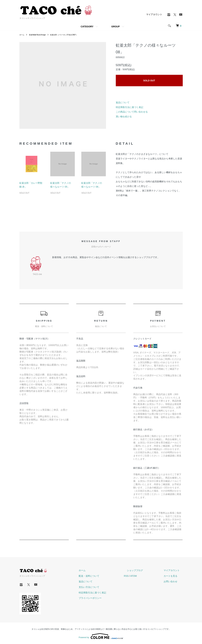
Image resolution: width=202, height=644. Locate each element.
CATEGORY (87, 27)
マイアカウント (154, 14)
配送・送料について (104, 576)
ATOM (146, 576)
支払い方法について (104, 587)
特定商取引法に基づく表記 (129, 107)
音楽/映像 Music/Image (40, 35)
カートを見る (174, 576)
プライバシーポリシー (105, 598)
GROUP (116, 27)
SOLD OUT (149, 81)
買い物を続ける (124, 117)
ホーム (22, 35)
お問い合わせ (174, 581)
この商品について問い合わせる (132, 112)
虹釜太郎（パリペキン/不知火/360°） (71, 35)
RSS (138, 576)
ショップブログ (144, 570)
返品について (123, 102)
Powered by (101, 636)
